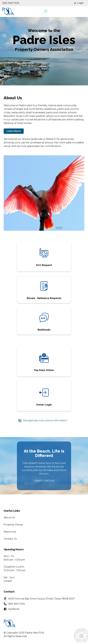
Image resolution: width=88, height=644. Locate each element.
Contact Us (10, 539)
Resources (10, 532)
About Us (9, 518)
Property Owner (13, 525)
